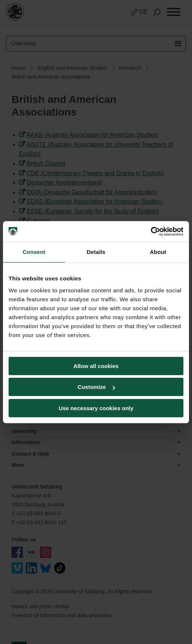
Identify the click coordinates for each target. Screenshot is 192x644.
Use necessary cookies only (96, 408)
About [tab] (158, 252)
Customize (96, 387)
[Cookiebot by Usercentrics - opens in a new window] (151, 232)
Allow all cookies (96, 366)
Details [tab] (96, 252)
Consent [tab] (34, 252)
